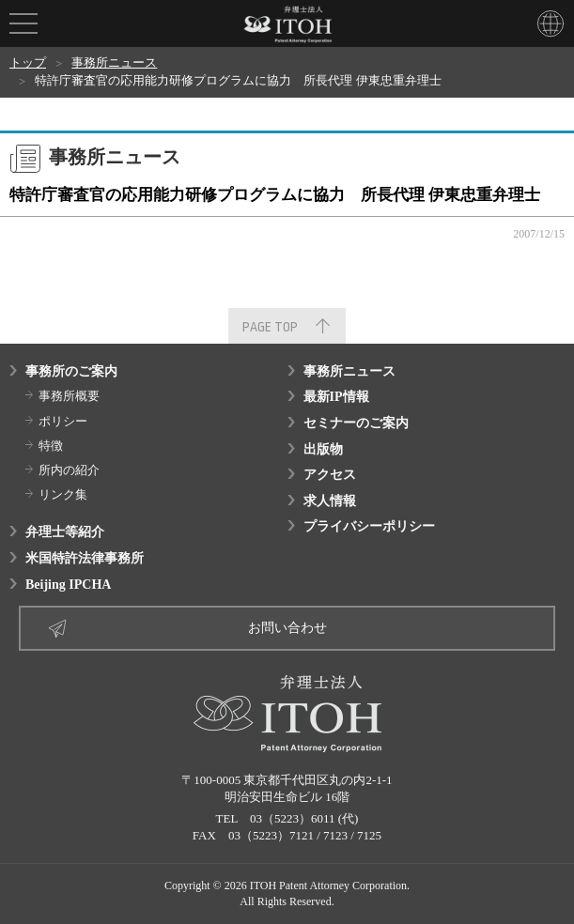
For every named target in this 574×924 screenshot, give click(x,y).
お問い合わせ (287, 628)
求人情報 (330, 501)
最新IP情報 (336, 397)
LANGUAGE (551, 23)
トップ (28, 62)
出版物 (323, 449)
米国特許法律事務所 (85, 558)
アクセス (330, 475)
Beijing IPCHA (68, 585)
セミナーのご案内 (356, 423)
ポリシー (63, 421)
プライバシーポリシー (369, 526)
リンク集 (63, 494)
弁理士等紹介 (65, 532)
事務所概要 (69, 396)
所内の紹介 (69, 470)
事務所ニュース (114, 62)
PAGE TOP (270, 327)
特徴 (51, 446)
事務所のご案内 (71, 371)
